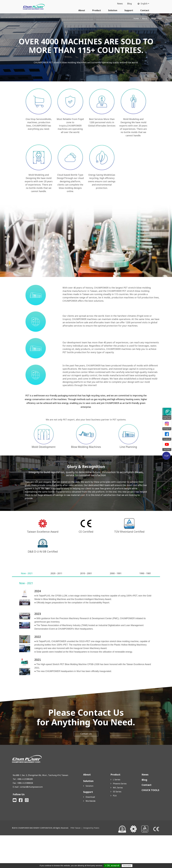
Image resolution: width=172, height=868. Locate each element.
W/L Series (118, 820)
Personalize (127, 866)
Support (129, 10)
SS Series (117, 824)
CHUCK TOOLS (150, 823)
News (119, 4)
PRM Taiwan (75, 861)
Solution (113, 10)
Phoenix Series (120, 816)
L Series (117, 812)
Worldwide (91, 834)
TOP (167, 456)
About (82, 10)
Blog (128, 4)
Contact (145, 10)
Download (90, 830)
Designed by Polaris (91, 861)
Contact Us (86, 766)
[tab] (27, 606)
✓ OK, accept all (112, 866)
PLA (115, 828)
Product (97, 10)
